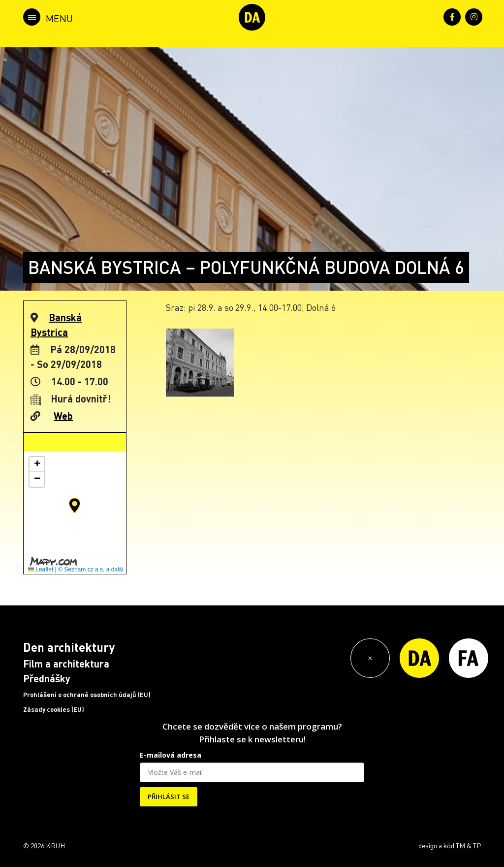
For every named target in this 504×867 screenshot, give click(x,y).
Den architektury (69, 647)
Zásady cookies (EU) (54, 709)
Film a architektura (66, 664)
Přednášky (47, 678)
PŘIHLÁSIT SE (169, 797)
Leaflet (41, 569)
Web (63, 416)
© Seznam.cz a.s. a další (91, 569)
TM (460, 845)
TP (477, 845)
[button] (75, 505)
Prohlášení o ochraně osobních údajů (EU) (87, 695)
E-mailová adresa (171, 755)
